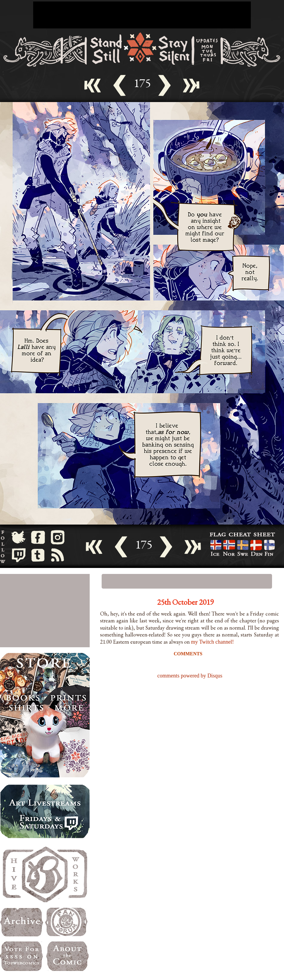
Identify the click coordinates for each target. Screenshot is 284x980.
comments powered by (190, 676)
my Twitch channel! (212, 642)
